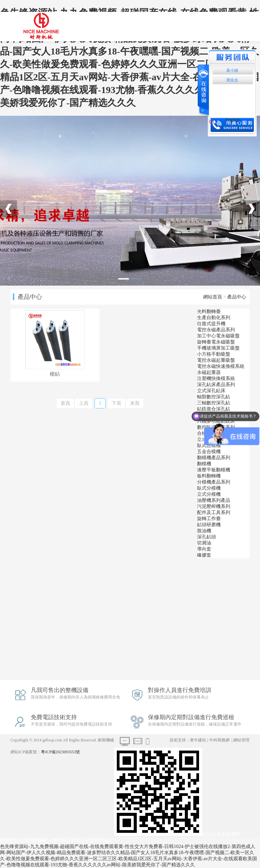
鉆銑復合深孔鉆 (214, 409)
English (232, 120)
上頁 (84, 403)
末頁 (135, 403)
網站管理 (241, 740)
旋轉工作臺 (209, 519)
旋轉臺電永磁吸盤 (216, 342)
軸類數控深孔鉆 (214, 397)
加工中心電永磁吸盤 (218, 336)
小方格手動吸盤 (214, 354)
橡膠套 (204, 555)
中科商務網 (219, 740)
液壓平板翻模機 (214, 470)
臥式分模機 (209, 488)
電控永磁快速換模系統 (221, 366)
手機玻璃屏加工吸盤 (218, 348)
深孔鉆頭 (207, 537)
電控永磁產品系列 (216, 330)
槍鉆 (55, 374)
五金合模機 (209, 452)
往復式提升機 (211, 324)
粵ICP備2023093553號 (60, 752)
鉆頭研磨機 (209, 525)
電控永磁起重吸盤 (216, 360)
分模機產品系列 (214, 482)
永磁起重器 (209, 372)
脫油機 (204, 531)
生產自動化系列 (214, 318)
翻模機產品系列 (214, 458)
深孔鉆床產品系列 (216, 385)
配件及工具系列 (214, 513)
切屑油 (204, 543)
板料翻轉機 (209, 476)
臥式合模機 (209, 446)
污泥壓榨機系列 (214, 506)
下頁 (116, 403)
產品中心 (237, 297)
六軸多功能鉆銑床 (216, 421)
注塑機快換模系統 (216, 379)
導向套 (204, 549)
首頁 (65, 403)
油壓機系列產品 (214, 500)
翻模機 (204, 464)
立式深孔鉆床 (211, 391)
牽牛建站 (198, 740)
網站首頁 (213, 297)
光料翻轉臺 (209, 311)
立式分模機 (209, 494)
